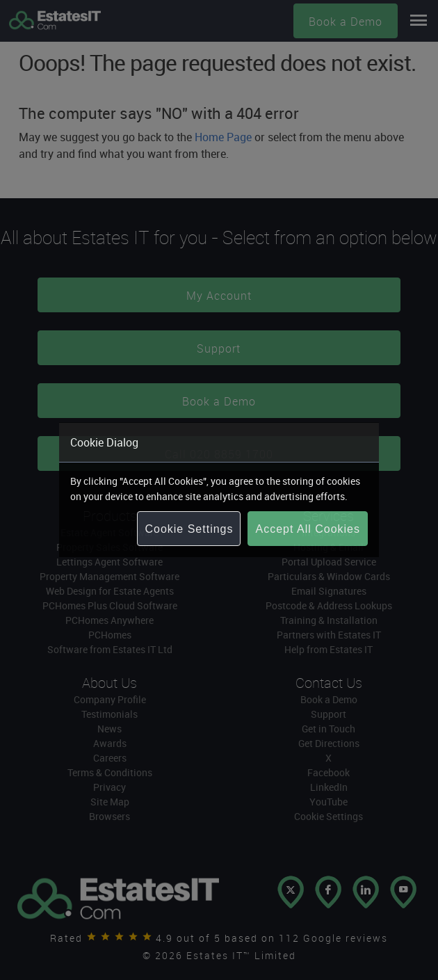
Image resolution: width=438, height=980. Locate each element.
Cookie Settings (189, 529)
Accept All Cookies (308, 529)
